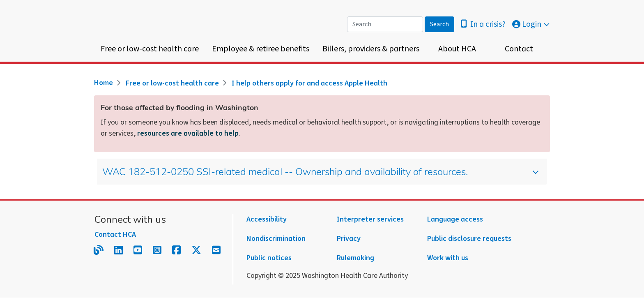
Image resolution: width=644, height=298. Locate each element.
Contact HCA (115, 234)
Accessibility (267, 219)
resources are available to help (188, 133)
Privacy (349, 239)
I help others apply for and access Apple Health (309, 83)
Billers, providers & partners (371, 49)
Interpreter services (370, 219)
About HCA (457, 49)
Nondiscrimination (276, 239)
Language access (455, 219)
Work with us (448, 258)
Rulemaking (355, 258)
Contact (519, 49)
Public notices (269, 258)
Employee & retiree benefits (261, 49)
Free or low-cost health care (150, 49)
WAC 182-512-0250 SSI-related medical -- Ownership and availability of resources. (315, 176)
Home (103, 83)
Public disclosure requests (469, 239)
